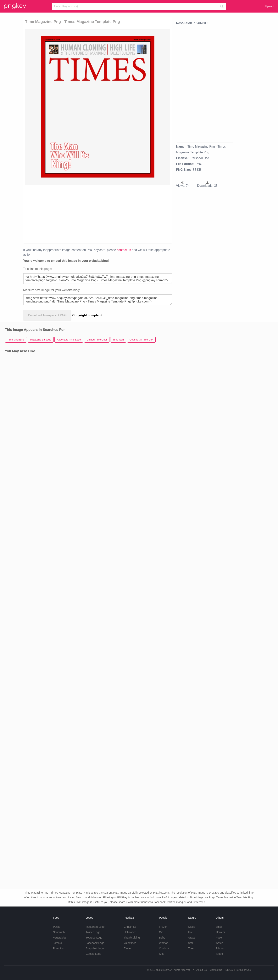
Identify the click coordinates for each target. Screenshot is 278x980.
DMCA (229, 970)
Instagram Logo (95, 927)
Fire (190, 932)
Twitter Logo (93, 932)
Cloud (192, 927)
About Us (201, 970)
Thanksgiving (132, 938)
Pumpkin (58, 948)
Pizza (56, 927)
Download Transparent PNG (47, 315)
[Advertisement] (70, 214)
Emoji (219, 927)
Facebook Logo (95, 943)
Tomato (58, 943)
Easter (128, 948)
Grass (192, 938)
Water (219, 943)
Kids (162, 954)
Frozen (163, 927)
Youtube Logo (94, 938)
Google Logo (93, 954)
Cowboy (164, 948)
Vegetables (60, 938)
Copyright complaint (87, 315)
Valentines (130, 943)
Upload (270, 6)
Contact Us (216, 970)
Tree (191, 948)
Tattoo (219, 954)
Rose (219, 938)
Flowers (220, 932)
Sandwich (59, 932)
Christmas (130, 927)
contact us (124, 250)
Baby (162, 938)
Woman (164, 943)
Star (191, 943)
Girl (161, 932)
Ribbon (220, 948)
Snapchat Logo (95, 948)
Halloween (130, 932)
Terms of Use (243, 970)
